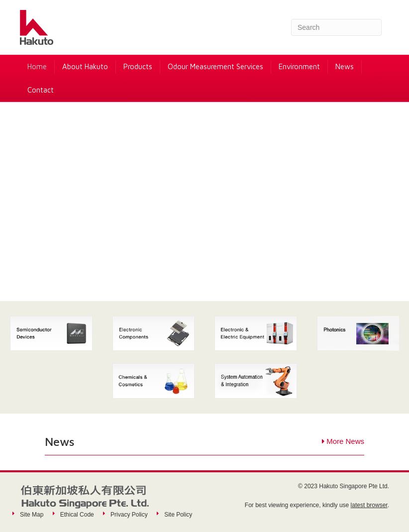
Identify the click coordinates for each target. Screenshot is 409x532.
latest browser (369, 505)
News (345, 66)
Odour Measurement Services (215, 66)
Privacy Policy (129, 515)
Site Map (32, 515)
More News (345, 441)
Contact (41, 90)
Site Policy (178, 515)
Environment (299, 66)
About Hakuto (85, 66)
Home (37, 66)
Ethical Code (77, 515)
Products (138, 66)
